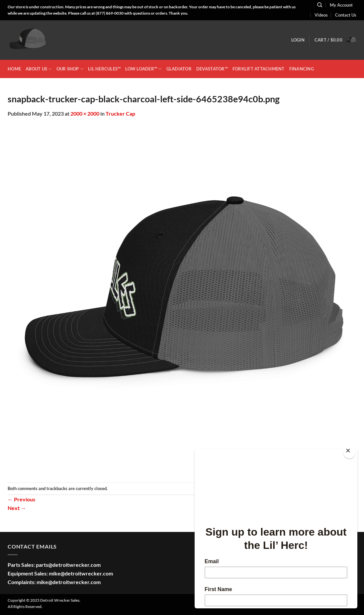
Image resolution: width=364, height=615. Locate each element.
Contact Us (346, 15)
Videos (321, 15)
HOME (14, 69)
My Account (341, 5)
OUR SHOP (70, 69)
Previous (21, 499)
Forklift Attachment (259, 69)
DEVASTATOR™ (212, 69)
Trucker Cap (120, 113)
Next (17, 508)
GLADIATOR (179, 69)
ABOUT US (39, 69)
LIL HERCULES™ (104, 69)
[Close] (349, 452)
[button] (298, 40)
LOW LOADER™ (143, 69)
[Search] (320, 5)
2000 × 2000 (85, 113)
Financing (302, 69)
